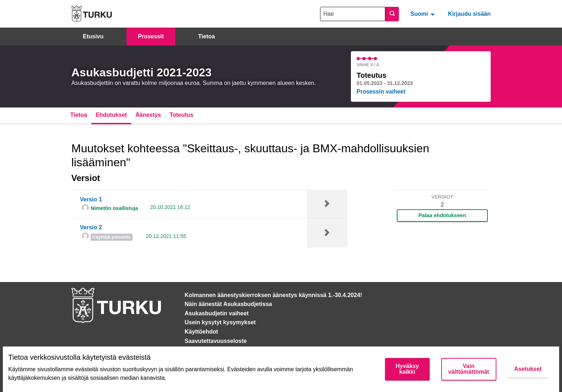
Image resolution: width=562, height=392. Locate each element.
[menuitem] (423, 14)
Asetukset (528, 369)
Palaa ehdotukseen (442, 215)
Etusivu (93, 36)
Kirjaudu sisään (469, 14)
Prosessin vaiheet (381, 92)
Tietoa (207, 36)
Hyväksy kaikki (407, 369)
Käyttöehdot (201, 332)
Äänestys (148, 115)
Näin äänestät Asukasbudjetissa (228, 304)
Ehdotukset (111, 115)
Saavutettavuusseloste (216, 341)
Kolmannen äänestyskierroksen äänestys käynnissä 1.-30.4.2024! (273, 295)
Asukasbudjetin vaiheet (217, 313)
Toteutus (181, 115)
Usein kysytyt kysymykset (220, 322)
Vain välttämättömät (469, 369)
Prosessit (151, 36)
